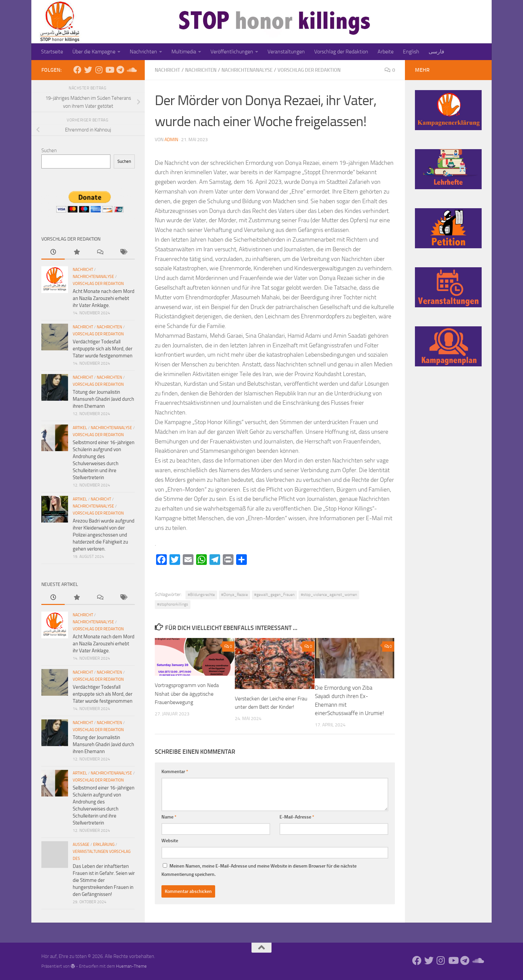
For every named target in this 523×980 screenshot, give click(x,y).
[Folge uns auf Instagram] (99, 70)
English (411, 52)
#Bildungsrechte (201, 594)
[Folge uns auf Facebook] (77, 70)
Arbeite (386, 52)
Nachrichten (143, 52)
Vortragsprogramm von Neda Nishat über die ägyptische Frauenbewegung (189, 693)
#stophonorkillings (173, 604)
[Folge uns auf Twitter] (88, 70)
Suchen (49, 150)
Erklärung (104, 845)
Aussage (81, 845)
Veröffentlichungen (232, 52)
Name (169, 819)
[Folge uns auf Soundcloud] (131, 70)
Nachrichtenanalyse (255, 70)
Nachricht (169, 70)
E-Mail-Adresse (297, 819)
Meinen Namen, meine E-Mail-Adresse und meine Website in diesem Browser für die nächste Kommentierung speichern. (259, 872)
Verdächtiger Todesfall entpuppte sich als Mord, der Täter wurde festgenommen (103, 349)
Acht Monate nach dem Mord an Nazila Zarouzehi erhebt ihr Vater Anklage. (104, 298)
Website (170, 842)
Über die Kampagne (94, 52)
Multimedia (184, 52)
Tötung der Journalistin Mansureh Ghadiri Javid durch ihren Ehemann (103, 399)
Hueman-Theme (131, 966)
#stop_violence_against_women (329, 594)
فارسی (436, 52)
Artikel (80, 428)
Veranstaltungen (286, 52)
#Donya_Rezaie (234, 594)
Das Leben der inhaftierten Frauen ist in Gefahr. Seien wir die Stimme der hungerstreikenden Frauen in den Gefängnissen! (104, 880)
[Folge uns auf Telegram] (120, 70)
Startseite (52, 52)
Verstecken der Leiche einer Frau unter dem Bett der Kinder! (268, 707)
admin (171, 139)
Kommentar (175, 773)
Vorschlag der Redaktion (341, 52)
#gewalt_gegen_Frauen (274, 594)
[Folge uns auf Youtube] (109, 70)
